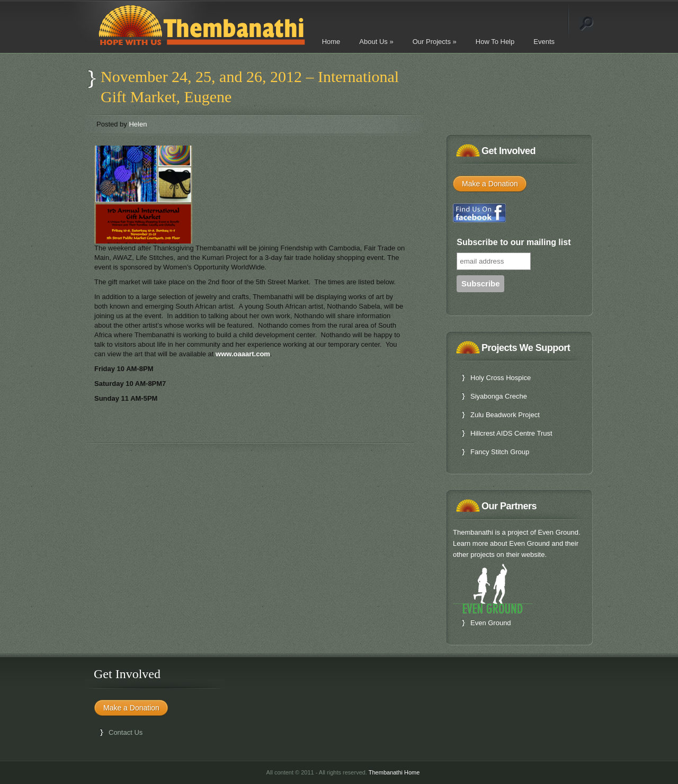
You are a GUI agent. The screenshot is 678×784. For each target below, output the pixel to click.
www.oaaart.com (243, 354)
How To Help (495, 42)
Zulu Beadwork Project (505, 415)
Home (331, 42)
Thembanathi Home (394, 772)
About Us (376, 42)
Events (544, 42)
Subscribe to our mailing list (514, 242)
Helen (138, 124)
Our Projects (435, 42)
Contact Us (126, 732)
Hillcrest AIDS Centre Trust (511, 433)
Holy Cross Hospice (501, 378)
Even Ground (491, 623)
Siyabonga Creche (499, 396)
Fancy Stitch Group (500, 452)
